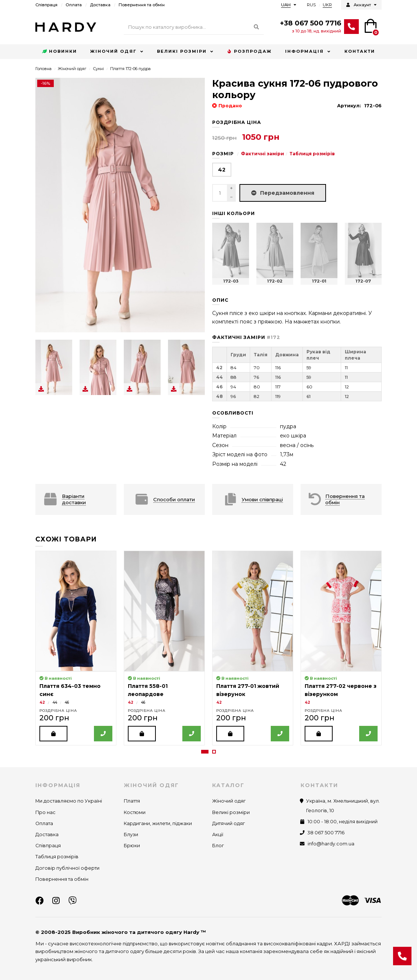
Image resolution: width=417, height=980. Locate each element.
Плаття (132, 801)
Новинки (59, 52)
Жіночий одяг (113, 51)
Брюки (132, 846)
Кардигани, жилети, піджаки (158, 823)
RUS (311, 5)
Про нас (45, 812)
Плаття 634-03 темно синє (70, 690)
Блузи (131, 834)
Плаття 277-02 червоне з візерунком (341, 690)
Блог (218, 846)
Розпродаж (249, 52)
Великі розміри (182, 51)
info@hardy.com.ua (331, 844)
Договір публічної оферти (67, 868)
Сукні (98, 69)
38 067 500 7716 (326, 833)
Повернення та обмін (142, 5)
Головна (43, 69)
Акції (218, 834)
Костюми (135, 812)
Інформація (304, 51)
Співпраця (46, 5)
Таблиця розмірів (312, 154)
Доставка (100, 5)
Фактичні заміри (262, 154)
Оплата (74, 5)
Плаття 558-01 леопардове (148, 690)
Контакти (360, 51)
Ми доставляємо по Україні (69, 801)
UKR (327, 5)
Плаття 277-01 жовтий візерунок (248, 690)
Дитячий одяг (229, 823)
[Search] (194, 27)
